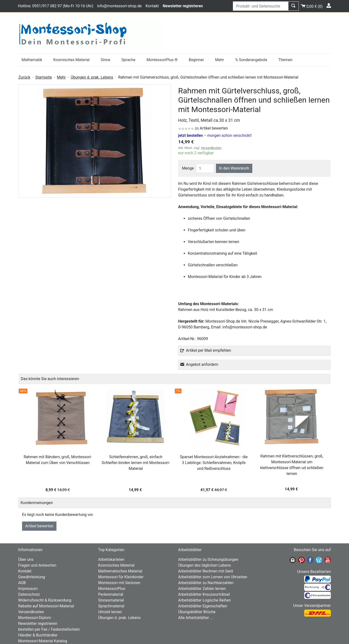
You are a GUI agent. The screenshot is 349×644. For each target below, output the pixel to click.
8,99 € (58, 490)
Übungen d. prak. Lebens (92, 77)
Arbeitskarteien (111, 559)
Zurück (24, 77)
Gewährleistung (32, 577)
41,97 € (214, 490)
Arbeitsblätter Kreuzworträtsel (204, 594)
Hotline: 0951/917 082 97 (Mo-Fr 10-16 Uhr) (56, 6)
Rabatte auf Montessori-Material (46, 606)
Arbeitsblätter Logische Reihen (205, 600)
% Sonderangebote (251, 60)
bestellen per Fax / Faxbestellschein (49, 629)
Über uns (26, 559)
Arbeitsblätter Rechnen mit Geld (206, 571)
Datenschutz (29, 594)
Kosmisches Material (71, 60)
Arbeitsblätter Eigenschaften (203, 606)
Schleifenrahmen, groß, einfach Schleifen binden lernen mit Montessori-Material (136, 463)
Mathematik (32, 60)
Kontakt (152, 6)
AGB (22, 583)
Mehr (219, 60)
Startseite (44, 77)
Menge (188, 168)
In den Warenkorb (234, 168)
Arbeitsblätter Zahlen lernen (202, 589)
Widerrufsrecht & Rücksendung (45, 600)
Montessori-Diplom (35, 618)
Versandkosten (211, 148)
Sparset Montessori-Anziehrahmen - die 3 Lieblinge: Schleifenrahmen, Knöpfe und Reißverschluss (214, 463)
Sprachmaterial (111, 606)
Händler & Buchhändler (38, 635)
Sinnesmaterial (111, 600)
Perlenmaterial (111, 594)
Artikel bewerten (39, 526)
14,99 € (136, 490)
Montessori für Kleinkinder (121, 577)
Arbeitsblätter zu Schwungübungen (208, 559)
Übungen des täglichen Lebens (205, 565)
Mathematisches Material (120, 571)
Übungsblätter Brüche (197, 612)
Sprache (128, 60)
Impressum (28, 589)
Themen (285, 60)
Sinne (105, 60)
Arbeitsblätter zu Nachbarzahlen (206, 583)
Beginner (196, 60)
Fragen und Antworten (37, 565)
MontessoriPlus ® (162, 60)
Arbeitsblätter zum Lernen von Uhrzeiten (213, 577)
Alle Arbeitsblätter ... (196, 618)
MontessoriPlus (112, 589)
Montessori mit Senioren (119, 583)
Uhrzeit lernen (110, 612)
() (312, 6)
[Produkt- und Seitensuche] (261, 6)
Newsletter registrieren (38, 624)
